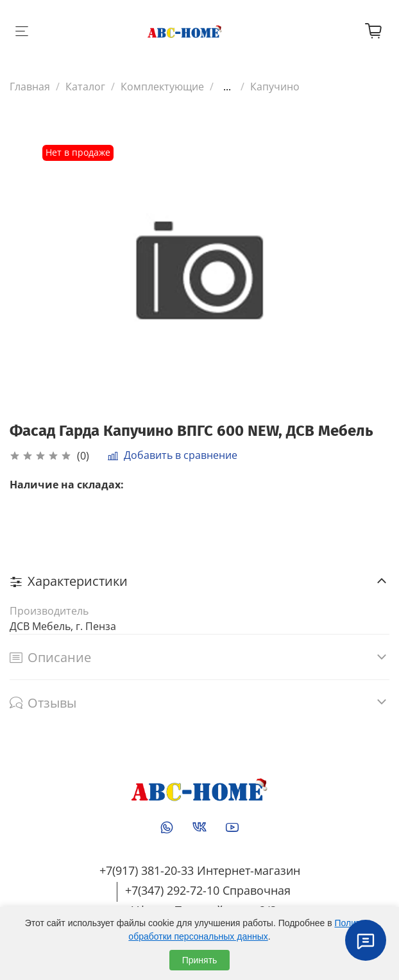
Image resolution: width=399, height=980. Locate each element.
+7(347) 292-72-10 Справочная (208, 890)
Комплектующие (162, 87)
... (227, 87)
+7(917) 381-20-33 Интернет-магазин (200, 870)
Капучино (275, 87)
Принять (200, 960)
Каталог (85, 87)
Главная (30, 87)
